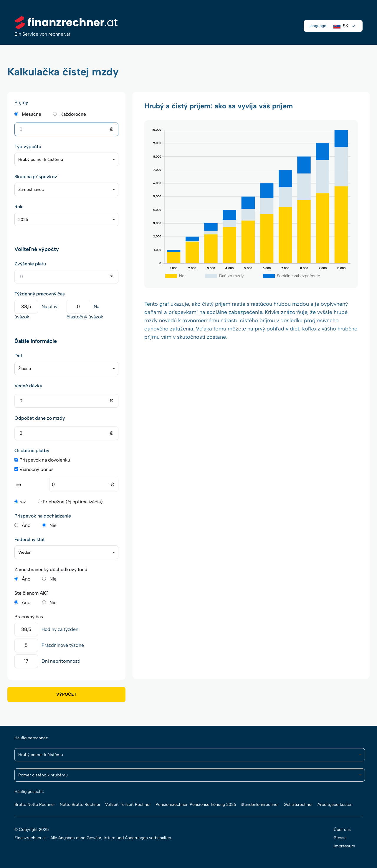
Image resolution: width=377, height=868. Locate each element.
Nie (53, 525)
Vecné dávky (28, 386)
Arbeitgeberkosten (335, 805)
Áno (26, 525)
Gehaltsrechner (298, 805)
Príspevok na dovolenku (42, 460)
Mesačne (32, 114)
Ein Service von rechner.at (42, 34)
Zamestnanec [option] (31, 190)
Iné (18, 484)
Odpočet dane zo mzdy (40, 418)
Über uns (342, 830)
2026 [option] (23, 220)
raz (20, 502)
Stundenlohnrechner (260, 805)
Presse (340, 838)
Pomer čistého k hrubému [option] (43, 775)
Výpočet (66, 694)
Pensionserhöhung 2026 (213, 805)
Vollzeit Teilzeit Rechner (128, 805)
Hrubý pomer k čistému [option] (41, 159)
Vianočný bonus (34, 469)
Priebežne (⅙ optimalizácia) (70, 502)
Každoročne (73, 114)
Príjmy (21, 102)
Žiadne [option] (25, 369)
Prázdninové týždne (63, 645)
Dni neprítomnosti (61, 661)
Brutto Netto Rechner (35, 805)
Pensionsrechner (172, 805)
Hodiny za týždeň (60, 629)
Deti (19, 356)
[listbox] (66, 159)
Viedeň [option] (25, 552)
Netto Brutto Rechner (80, 805)
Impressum (344, 846)
